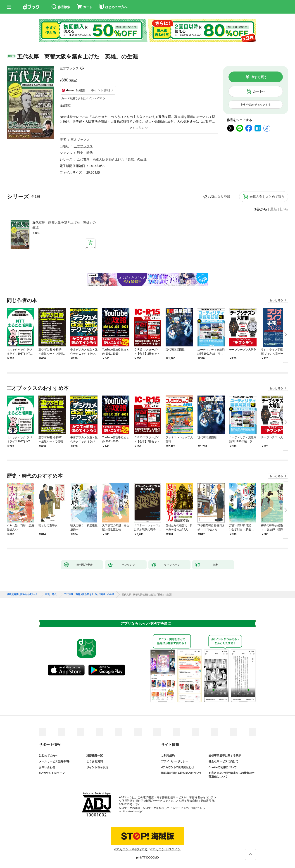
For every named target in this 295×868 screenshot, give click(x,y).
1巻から (261, 209)
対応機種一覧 (95, 756)
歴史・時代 (85, 153)
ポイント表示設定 (97, 767)
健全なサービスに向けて (224, 761)
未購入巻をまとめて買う (267, 197)
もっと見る (276, 300)
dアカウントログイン (52, 773)
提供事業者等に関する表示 (225, 756)
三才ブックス (69, 68)
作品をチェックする (259, 105)
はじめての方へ (48, 756)
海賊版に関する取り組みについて (181, 773)
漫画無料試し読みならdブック (22, 594)
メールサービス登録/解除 (54, 761)
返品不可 (65, 105)
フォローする (82, 68)
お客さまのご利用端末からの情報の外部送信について (232, 775)
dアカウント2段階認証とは (178, 767)
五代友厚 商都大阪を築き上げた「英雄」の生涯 (64, 225)
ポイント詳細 (100, 90)
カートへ (259, 91)
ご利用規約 (168, 756)
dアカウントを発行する (131, 849)
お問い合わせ (47, 767)
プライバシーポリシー (175, 761)
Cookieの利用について (223, 767)
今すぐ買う (259, 77)
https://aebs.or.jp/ (132, 811)
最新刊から (279, 209)
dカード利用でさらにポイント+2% (81, 98)
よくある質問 (95, 761)
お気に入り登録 (219, 197)
